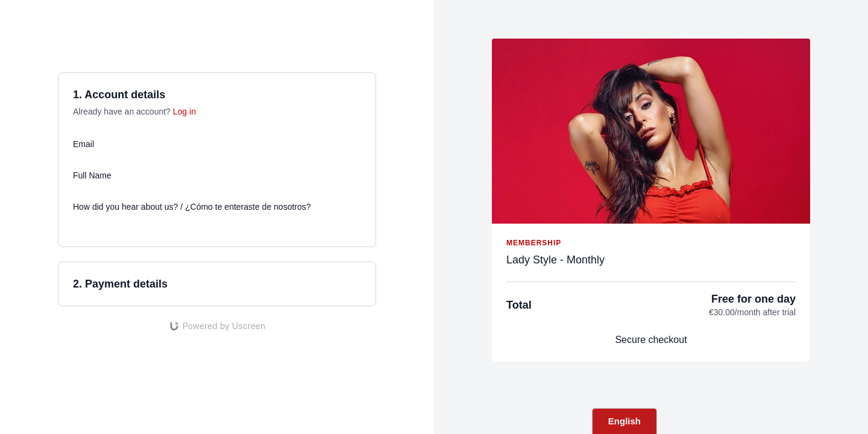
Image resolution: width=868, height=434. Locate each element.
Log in (184, 112)
